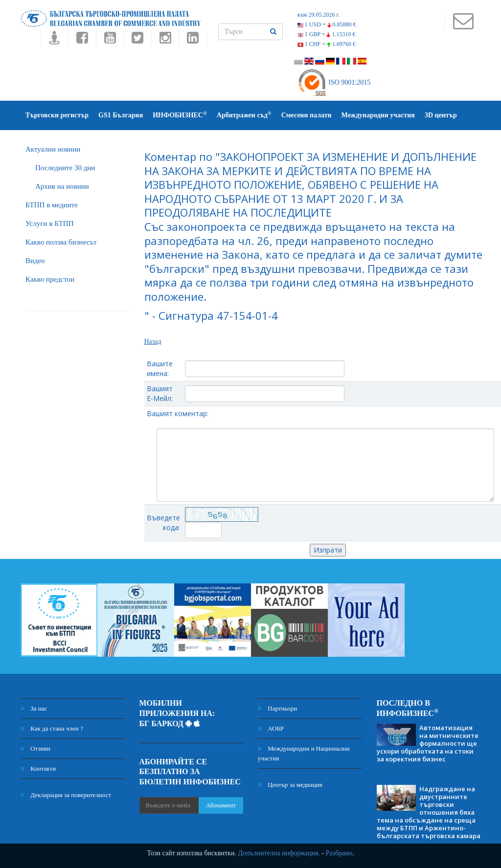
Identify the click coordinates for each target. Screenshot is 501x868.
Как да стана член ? (52, 728)
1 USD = (327, 24)
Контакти (38, 768)
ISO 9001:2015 (334, 82)
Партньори (277, 708)
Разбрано (339, 853)
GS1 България (121, 115)
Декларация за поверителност (66, 795)
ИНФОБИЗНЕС (180, 115)
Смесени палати (307, 115)
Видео (35, 261)
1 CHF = (327, 44)
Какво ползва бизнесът (61, 242)
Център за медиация (290, 785)
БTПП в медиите (52, 205)
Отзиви (35, 748)
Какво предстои (50, 279)
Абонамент (221, 805)
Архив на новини (62, 186)
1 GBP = (327, 34)
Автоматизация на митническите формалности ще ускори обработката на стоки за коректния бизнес (428, 743)
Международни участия (378, 115)
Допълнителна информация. (279, 853)
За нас (34, 708)
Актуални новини (53, 149)
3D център (441, 115)
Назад (153, 342)
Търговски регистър (57, 115)
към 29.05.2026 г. (319, 15)
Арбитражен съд (244, 115)
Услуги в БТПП (49, 223)
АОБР (271, 728)
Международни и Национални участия (304, 753)
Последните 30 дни (65, 168)
